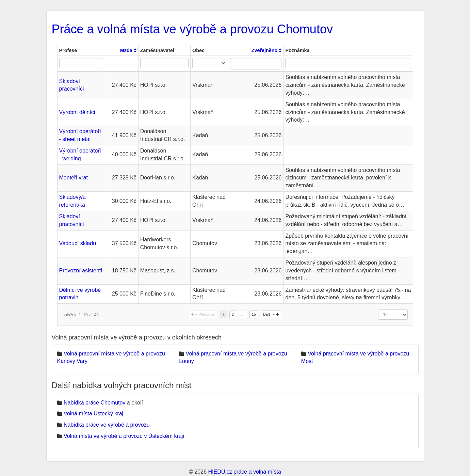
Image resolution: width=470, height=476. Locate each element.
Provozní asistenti (81, 271)
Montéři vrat (74, 178)
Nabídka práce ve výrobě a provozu (107, 425)
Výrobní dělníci (77, 112)
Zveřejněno (267, 50)
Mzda (128, 50)
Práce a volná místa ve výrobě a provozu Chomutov (192, 29)
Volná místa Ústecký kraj (93, 414)
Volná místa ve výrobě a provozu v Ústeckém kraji (124, 436)
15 (254, 314)
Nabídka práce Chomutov (94, 403)
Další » (271, 314)
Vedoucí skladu (78, 243)
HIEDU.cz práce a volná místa (244, 472)
